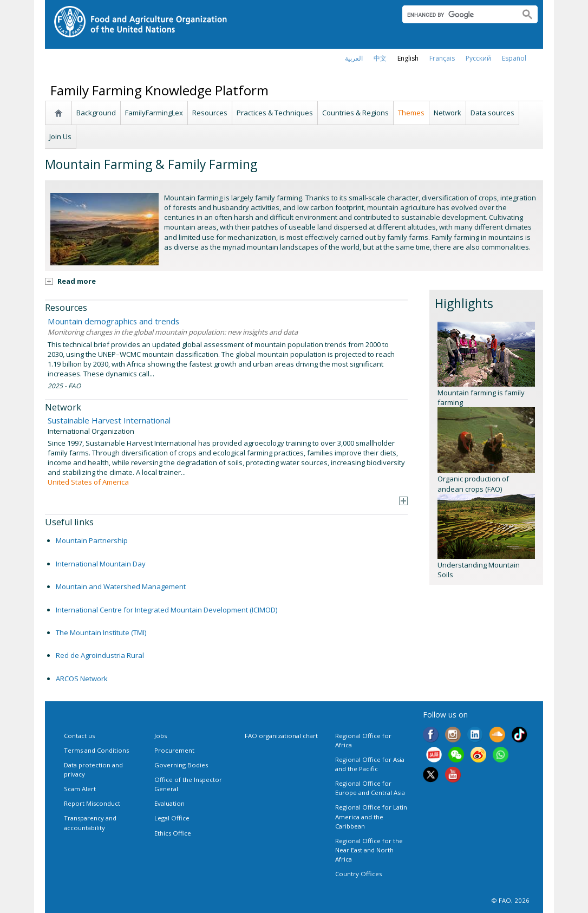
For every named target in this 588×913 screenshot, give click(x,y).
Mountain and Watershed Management (121, 586)
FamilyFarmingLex (154, 113)
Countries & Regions (355, 113)
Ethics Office (173, 833)
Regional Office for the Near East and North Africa (369, 850)
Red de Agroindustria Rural (100, 655)
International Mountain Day (101, 564)
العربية (354, 58)
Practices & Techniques (275, 113)
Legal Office (172, 818)
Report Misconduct (92, 803)
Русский (478, 58)
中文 (380, 58)
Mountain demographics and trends (113, 321)
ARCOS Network (82, 679)
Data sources (492, 113)
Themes (411, 113)
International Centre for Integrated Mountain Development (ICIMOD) (166, 610)
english (408, 58)
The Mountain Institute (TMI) (101, 632)
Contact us (79, 736)
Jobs (161, 736)
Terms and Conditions (96, 750)
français (442, 58)
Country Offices (358, 874)
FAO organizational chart (281, 736)
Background (96, 113)
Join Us (60, 136)
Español (514, 58)
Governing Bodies (181, 765)
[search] (457, 15)
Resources (210, 113)
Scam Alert (80, 789)
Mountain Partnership (92, 540)
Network (447, 113)
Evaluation (169, 803)
